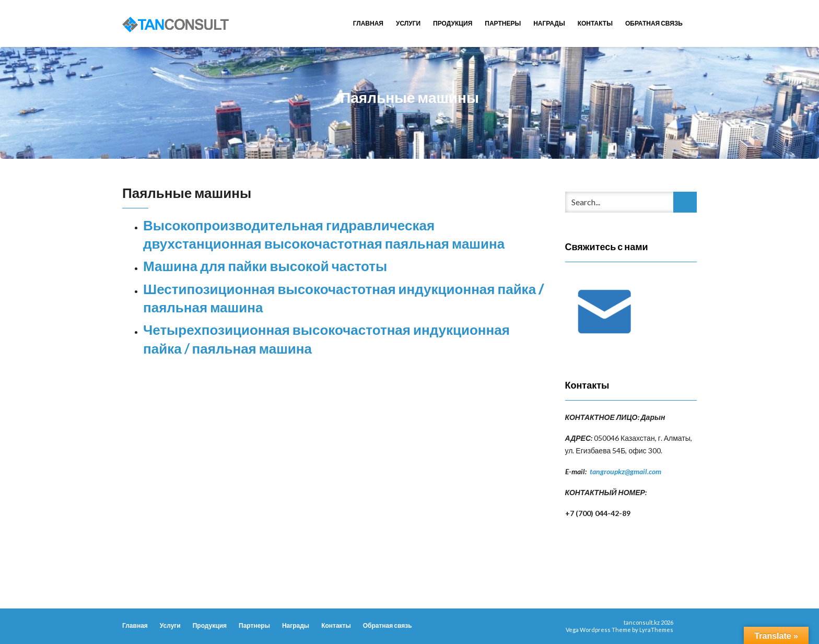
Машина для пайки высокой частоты (265, 266)
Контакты (595, 23)
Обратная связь (654, 23)
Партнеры (503, 23)
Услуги (408, 23)
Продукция (453, 23)
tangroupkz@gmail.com (625, 471)
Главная (368, 23)
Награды (549, 23)
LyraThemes (656, 630)
